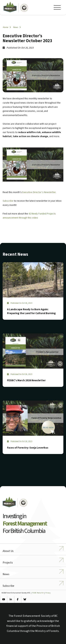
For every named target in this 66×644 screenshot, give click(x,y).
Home (7, 27)
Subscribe (8, 201)
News (17, 27)
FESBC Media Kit (38, 593)
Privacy (48, 593)
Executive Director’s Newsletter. (39, 192)
